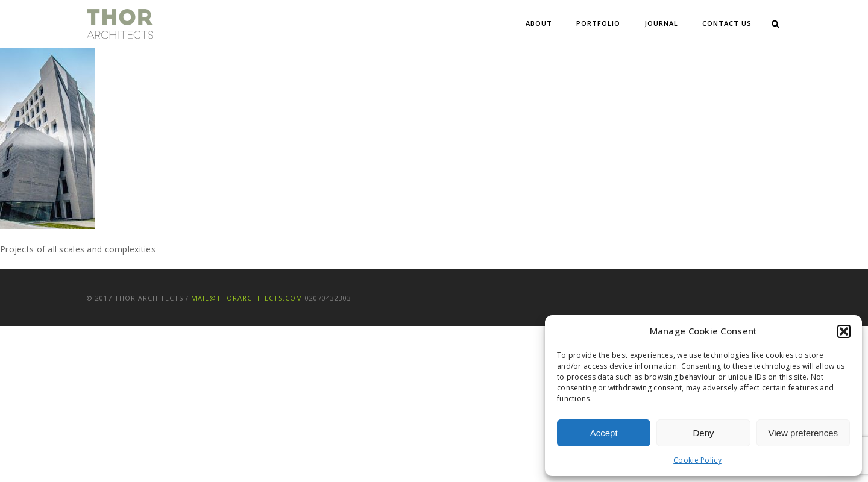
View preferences (804, 433)
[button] (844, 331)
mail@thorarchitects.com (247, 298)
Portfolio (598, 23)
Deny (703, 433)
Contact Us (727, 23)
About (539, 23)
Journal (661, 23)
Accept (604, 433)
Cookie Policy (697, 460)
